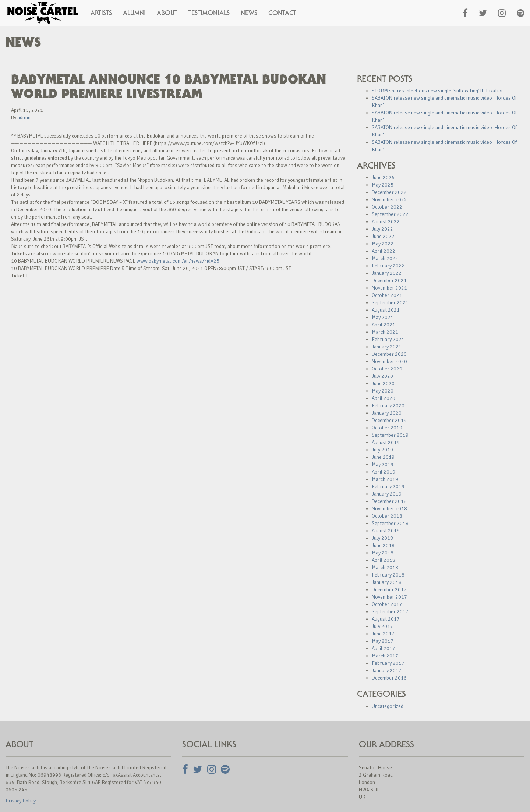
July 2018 (382, 538)
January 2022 (387, 273)
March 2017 (385, 656)
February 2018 (388, 575)
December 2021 (389, 281)
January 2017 (387, 671)
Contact (282, 13)
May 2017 (383, 641)
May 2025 (383, 185)
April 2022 (384, 251)
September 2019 (390, 435)
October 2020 (387, 369)
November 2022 (389, 200)
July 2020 (382, 376)
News (249, 13)
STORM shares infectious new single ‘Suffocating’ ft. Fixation (438, 91)
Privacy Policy (21, 801)
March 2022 (385, 258)
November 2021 (389, 288)
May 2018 (383, 553)
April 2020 (384, 398)
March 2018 (385, 568)
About (167, 13)
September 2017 (390, 612)
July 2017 (382, 626)
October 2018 (387, 516)
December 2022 (389, 192)
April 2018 (384, 560)
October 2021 (387, 295)
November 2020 (389, 361)
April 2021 (384, 325)
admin (24, 118)
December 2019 (389, 420)
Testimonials (209, 13)
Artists (101, 13)
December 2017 (389, 590)
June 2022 (383, 236)
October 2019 (387, 428)
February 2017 (388, 663)
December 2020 (389, 354)
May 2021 (383, 317)
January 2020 (387, 413)
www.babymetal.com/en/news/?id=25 (178, 261)
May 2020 (383, 391)
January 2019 (387, 494)
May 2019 (383, 464)
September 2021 (390, 303)
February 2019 (388, 487)
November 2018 (389, 509)
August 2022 (386, 222)
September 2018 (390, 523)
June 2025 (383, 178)
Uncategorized (388, 706)
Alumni (134, 13)
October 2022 (387, 207)
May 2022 (383, 244)
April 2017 (384, 648)
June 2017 (383, 634)
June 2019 (383, 457)
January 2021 (387, 347)
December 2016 (389, 678)
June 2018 (383, 545)
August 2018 (386, 531)
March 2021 (385, 332)
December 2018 (389, 501)
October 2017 (387, 604)
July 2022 (382, 229)
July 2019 (382, 450)
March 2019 (385, 479)
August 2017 (386, 619)
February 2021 (388, 339)
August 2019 (386, 442)
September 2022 (390, 214)
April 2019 (384, 472)
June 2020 (383, 384)
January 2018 (387, 582)
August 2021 (386, 310)
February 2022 (388, 266)
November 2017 (389, 597)
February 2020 (388, 406)
